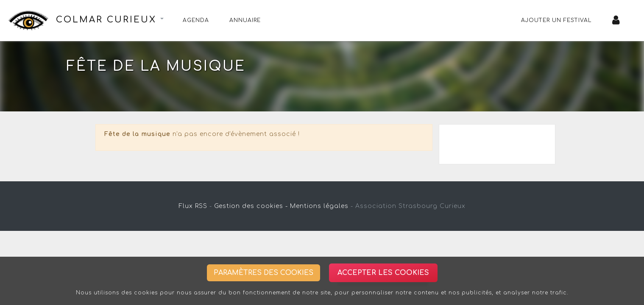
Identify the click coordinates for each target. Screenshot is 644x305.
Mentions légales (319, 206)
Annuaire (245, 20)
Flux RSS (193, 206)
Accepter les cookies (383, 273)
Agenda (196, 20)
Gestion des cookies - (251, 206)
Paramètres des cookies (263, 273)
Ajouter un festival (556, 20)
